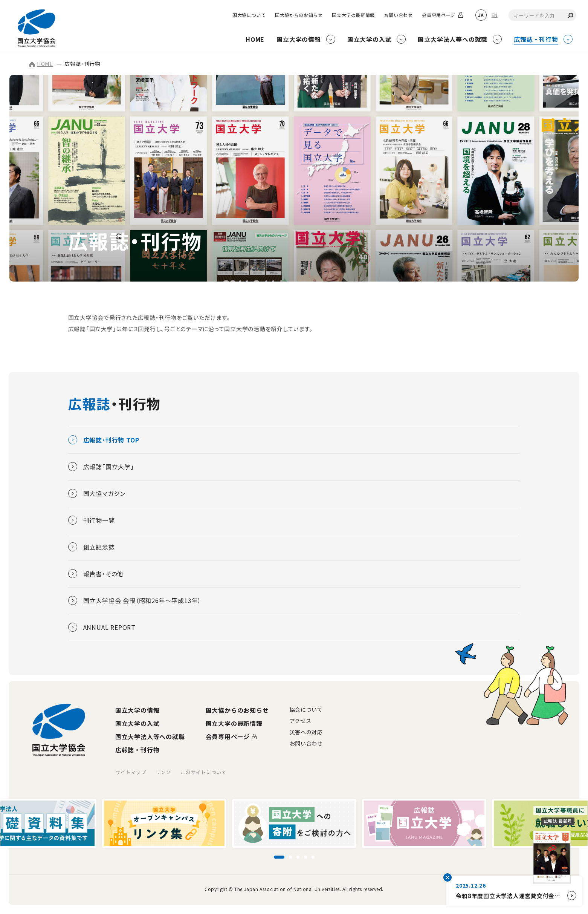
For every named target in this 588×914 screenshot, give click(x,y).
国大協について (249, 15)
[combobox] (542, 15)
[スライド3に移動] (298, 857)
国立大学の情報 (137, 710)
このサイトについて (204, 772)
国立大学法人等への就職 (150, 736)
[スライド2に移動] (290, 857)
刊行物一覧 (92, 520)
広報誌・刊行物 (137, 750)
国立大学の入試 (137, 723)
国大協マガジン (97, 493)
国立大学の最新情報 (353, 15)
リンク (163, 772)
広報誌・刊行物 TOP (104, 440)
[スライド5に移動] (313, 857)
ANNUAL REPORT (102, 627)
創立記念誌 (92, 547)
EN (495, 15)
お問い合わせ (399, 15)
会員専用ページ (438, 15)
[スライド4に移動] (305, 857)
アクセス (301, 721)
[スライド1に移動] (279, 857)
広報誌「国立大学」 (101, 467)
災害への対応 (306, 732)
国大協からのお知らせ (299, 15)
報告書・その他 (96, 574)
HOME (41, 64)
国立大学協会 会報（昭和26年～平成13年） (135, 600)
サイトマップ (131, 772)
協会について (306, 709)
